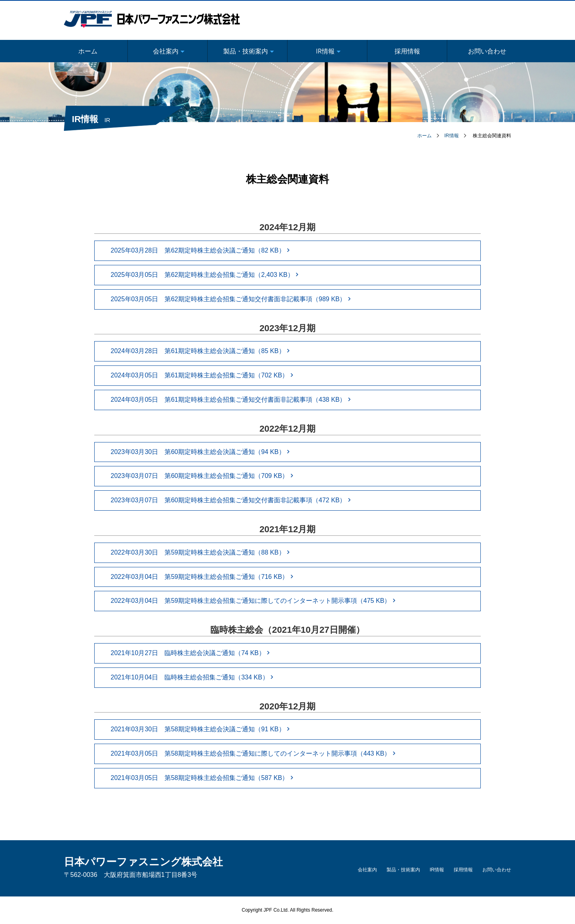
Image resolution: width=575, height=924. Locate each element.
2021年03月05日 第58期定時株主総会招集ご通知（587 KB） (202, 778)
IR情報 (452, 136)
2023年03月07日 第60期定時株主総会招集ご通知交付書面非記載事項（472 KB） (231, 500)
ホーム (88, 51)
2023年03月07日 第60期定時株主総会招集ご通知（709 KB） (202, 476)
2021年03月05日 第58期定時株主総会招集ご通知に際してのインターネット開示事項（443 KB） (253, 753)
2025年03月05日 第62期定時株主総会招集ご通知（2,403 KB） (205, 275)
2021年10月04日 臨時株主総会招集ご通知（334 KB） (192, 677)
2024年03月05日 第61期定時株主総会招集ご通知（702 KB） (202, 375)
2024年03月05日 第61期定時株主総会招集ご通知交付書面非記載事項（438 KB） (231, 400)
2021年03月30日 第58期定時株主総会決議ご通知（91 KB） (200, 729)
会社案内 (367, 870)
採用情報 (407, 51)
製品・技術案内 (403, 870)
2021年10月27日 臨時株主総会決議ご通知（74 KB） (190, 653)
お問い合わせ (487, 51)
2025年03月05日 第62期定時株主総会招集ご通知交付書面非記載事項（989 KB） (231, 299)
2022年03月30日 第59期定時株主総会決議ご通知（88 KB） (200, 552)
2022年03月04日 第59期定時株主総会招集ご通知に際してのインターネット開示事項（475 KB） (253, 601)
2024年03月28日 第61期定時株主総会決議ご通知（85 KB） (200, 351)
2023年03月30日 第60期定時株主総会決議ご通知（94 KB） (200, 452)
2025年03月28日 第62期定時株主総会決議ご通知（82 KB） (200, 250)
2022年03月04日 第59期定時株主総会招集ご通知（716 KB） (202, 577)
